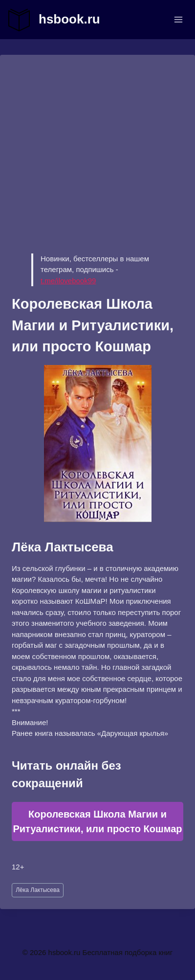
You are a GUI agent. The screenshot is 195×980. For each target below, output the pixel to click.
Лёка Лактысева (38, 890)
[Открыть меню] (178, 19)
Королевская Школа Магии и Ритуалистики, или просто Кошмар (97, 821)
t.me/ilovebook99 (68, 281)
